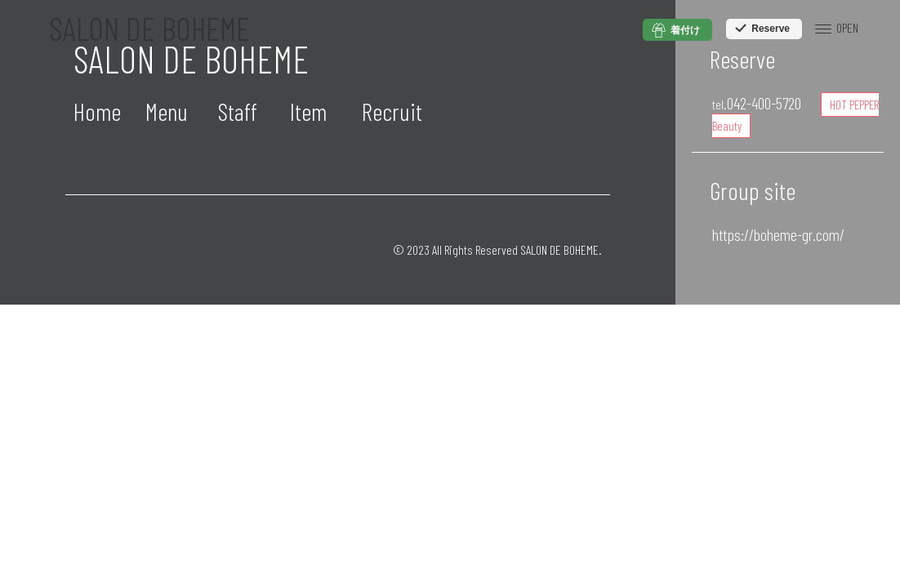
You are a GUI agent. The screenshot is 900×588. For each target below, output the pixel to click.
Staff (238, 111)
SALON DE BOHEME (149, 28)
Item (308, 111)
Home (97, 111)
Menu (167, 111)
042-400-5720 (757, 103)
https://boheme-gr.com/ (778, 234)
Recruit (392, 111)
